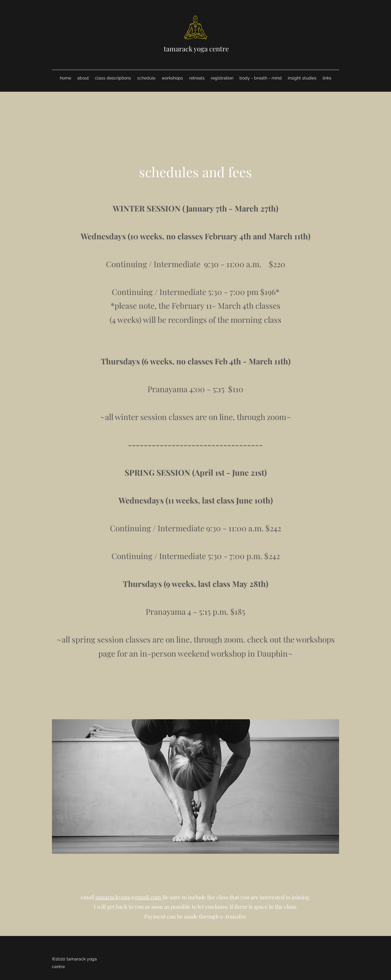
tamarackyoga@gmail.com (128, 897)
